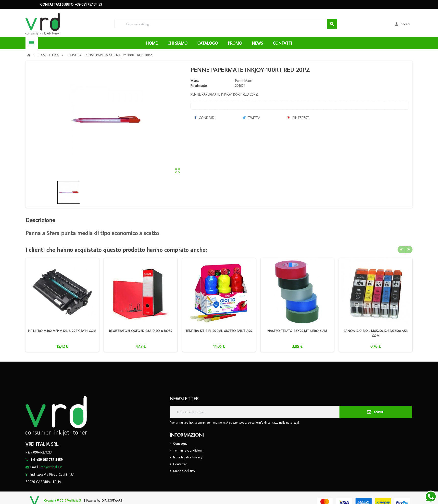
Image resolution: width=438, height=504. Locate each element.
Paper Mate (243, 81)
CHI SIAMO (177, 43)
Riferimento (199, 86)
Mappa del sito (184, 471)
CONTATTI (282, 43)
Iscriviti (376, 412)
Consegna (180, 443)
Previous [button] (401, 250)
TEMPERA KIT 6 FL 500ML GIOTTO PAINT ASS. (219, 331)
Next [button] (409, 250)
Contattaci (180, 464)
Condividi (205, 118)
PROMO (235, 43)
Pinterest (298, 118)
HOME (152, 43)
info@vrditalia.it (51, 467)
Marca (195, 81)
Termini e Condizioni (188, 450)
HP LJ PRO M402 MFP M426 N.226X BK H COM (62, 331)
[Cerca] (226, 24)
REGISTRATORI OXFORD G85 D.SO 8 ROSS (141, 331)
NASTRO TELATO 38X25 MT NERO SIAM (297, 331)
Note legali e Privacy (188, 457)
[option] (62, 305)
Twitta (251, 118)
